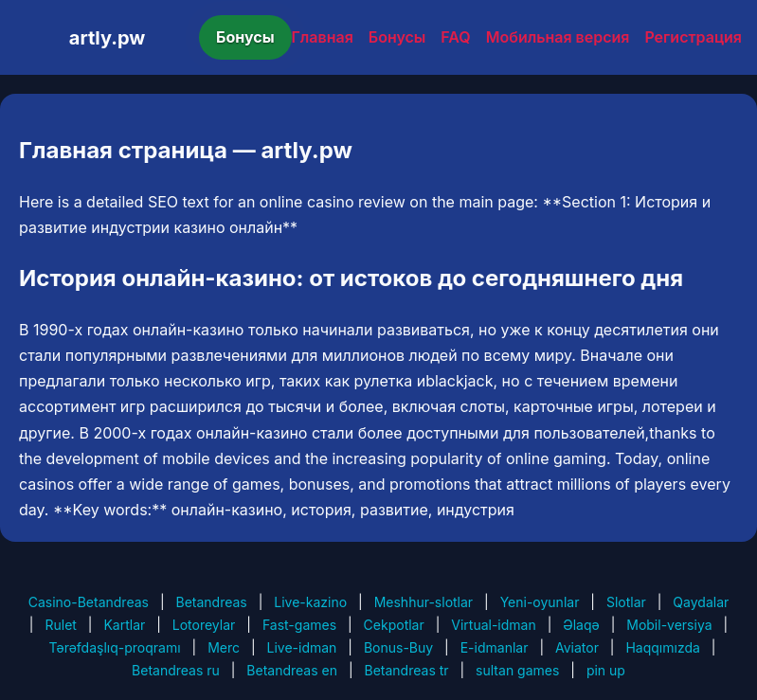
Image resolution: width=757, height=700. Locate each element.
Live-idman (302, 647)
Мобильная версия (558, 37)
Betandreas (211, 602)
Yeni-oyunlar (540, 602)
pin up (606, 670)
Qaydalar (701, 602)
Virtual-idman (493, 625)
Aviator (577, 647)
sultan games (517, 670)
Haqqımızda (662, 647)
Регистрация (693, 37)
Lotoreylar (204, 625)
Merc (224, 647)
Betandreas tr (407, 670)
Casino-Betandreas (89, 602)
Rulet (60, 625)
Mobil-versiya (669, 625)
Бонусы (245, 37)
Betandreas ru (176, 670)
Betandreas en (292, 670)
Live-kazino (310, 602)
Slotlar (626, 602)
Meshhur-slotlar (424, 602)
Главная (323, 37)
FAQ (455, 37)
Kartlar (124, 625)
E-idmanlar (495, 647)
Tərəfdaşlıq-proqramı (115, 647)
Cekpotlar (394, 625)
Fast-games (299, 625)
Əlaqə (581, 625)
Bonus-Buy (398, 647)
